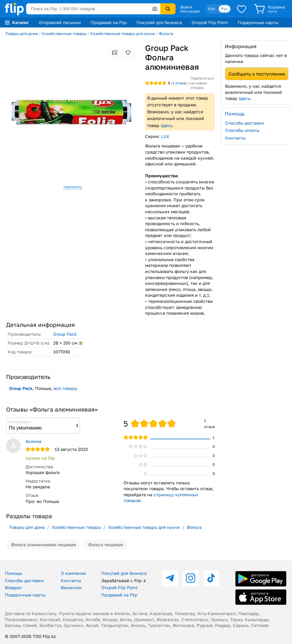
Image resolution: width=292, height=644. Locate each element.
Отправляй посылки (60, 22)
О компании (73, 573)
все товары (65, 388)
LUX (165, 136)
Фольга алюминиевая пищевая (43, 545)
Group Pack (65, 334)
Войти (186, 7)
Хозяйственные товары (64, 34)
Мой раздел (190, 11)
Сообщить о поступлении (257, 74)
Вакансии (71, 587)
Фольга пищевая (106, 545)
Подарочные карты (258, 22)
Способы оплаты (242, 130)
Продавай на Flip (109, 22)
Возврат (13, 587)
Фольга (166, 34)
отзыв (179, 83)
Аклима (33, 441)
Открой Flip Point (210, 22)
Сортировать (20, 422)
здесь (166, 125)
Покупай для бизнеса (159, 22)
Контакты (235, 138)
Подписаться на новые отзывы (202, 83)
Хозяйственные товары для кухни (123, 34)
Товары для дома (21, 34)
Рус (224, 9)
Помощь (13, 573)
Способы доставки (245, 123)
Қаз (212, 9)
